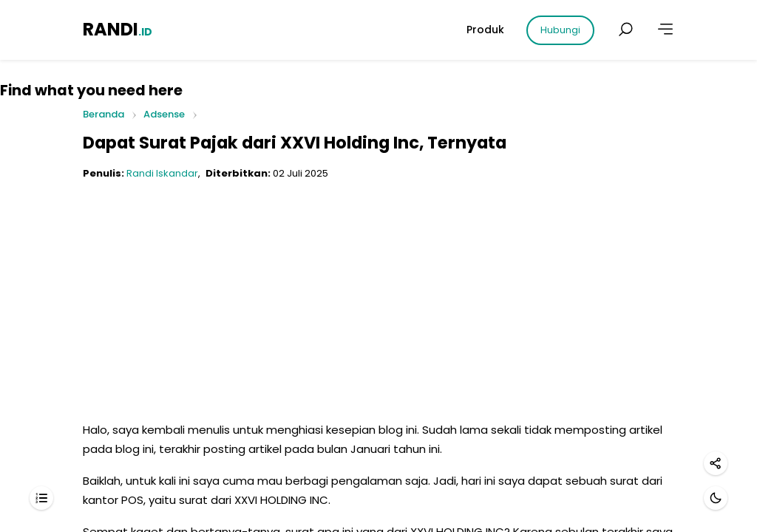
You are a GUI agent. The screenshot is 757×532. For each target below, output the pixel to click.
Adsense (164, 114)
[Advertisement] (378, 295)
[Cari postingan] (625, 30)
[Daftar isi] (41, 498)
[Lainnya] (665, 30)
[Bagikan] (716, 463)
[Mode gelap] (716, 498)
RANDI (118, 29)
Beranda (103, 115)
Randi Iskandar (162, 173)
